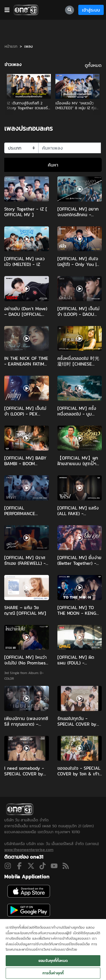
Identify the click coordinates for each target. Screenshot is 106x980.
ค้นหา (53, 165)
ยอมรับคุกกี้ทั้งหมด (53, 961)
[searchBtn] (70, 10)
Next (97, 94)
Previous (9, 94)
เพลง (29, 46)
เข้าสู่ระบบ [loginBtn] (91, 10)
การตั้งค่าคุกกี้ (53, 973)
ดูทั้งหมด (93, 65)
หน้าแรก (11, 46)
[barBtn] (7, 10)
